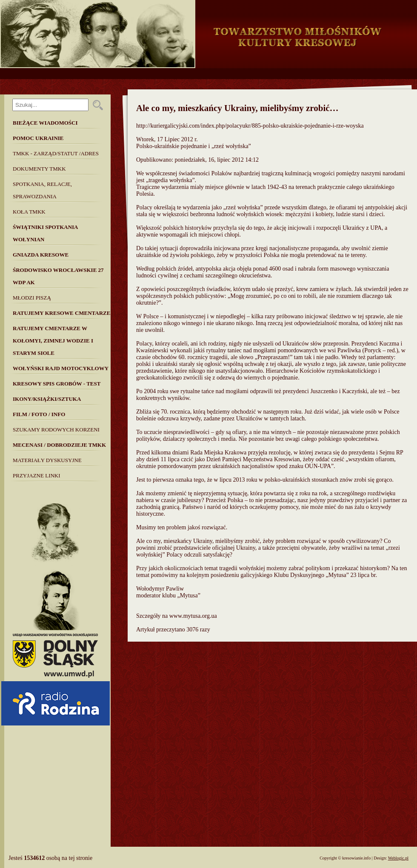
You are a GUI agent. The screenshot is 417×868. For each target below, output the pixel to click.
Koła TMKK (29, 212)
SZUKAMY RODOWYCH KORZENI (56, 430)
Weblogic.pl (398, 858)
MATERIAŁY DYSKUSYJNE (47, 460)
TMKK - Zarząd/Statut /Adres (56, 153)
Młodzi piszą (32, 298)
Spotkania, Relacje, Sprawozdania (42, 190)
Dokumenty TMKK (39, 169)
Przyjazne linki (37, 475)
